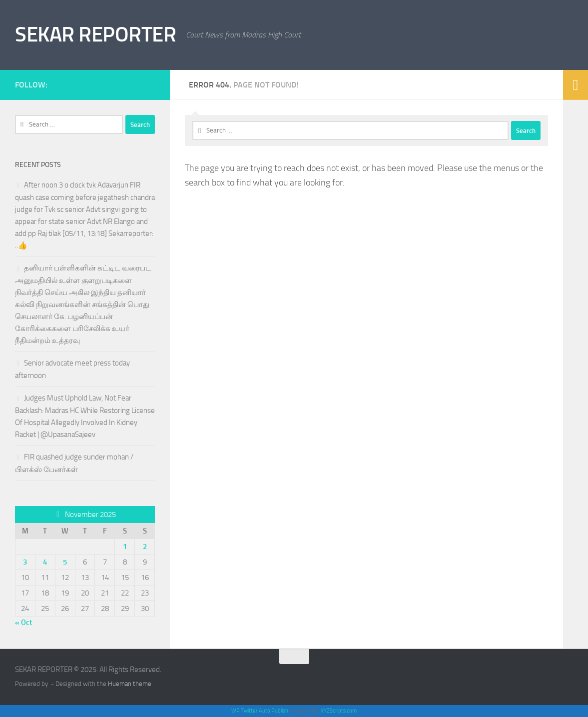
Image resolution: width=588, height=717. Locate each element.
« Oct (23, 622)
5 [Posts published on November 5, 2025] (65, 562)
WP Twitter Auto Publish (260, 711)
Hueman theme (130, 684)
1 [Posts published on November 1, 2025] (125, 546)
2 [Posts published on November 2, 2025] (145, 546)
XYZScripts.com (339, 711)
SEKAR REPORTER (95, 34)
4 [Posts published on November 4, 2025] (45, 562)
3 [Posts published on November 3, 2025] (25, 562)
